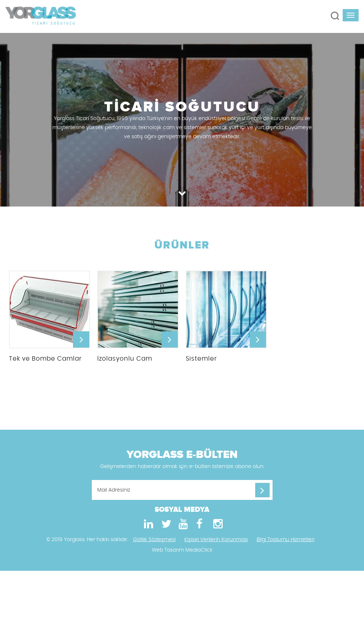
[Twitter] (165, 527)
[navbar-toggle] (351, 15)
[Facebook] (200, 527)
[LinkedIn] (147, 527)
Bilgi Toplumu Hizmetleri (286, 542)
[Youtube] (182, 527)
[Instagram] (217, 527)
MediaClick (199, 553)
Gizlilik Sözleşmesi (154, 542)
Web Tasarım (168, 553)
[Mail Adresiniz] (182, 492)
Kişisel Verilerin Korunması (216, 542)
